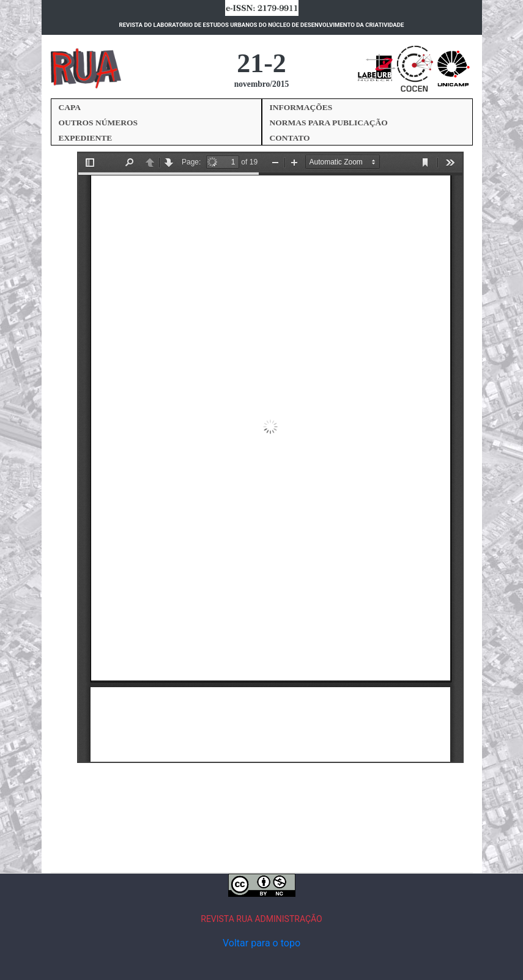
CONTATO (290, 138)
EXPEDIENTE (86, 138)
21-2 (261, 63)
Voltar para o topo (261, 943)
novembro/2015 (262, 84)
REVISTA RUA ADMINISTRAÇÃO (261, 919)
